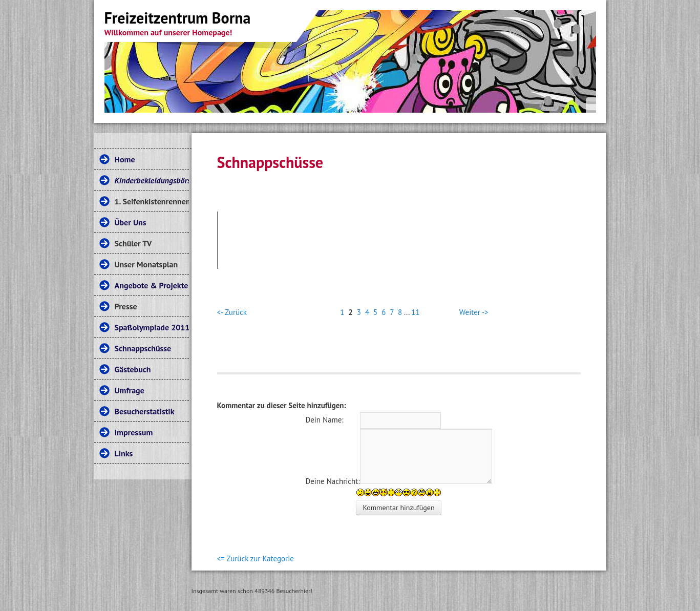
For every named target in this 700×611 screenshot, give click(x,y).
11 (415, 312)
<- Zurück (232, 312)
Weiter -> (474, 312)
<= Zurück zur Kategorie (256, 559)
